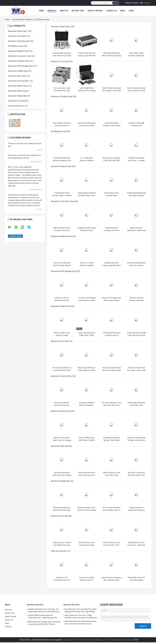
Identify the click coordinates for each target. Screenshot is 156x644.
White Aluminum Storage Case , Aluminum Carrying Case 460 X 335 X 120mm (44, 623)
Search (116, 3)
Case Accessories (16, 106)
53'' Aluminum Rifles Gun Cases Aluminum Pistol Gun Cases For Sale (62, 370)
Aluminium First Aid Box (18, 81)
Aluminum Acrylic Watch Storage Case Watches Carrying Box (136, 440)
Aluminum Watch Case (18, 86)
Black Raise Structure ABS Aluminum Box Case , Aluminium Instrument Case (80, 623)
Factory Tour (78, 11)
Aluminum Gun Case (17, 76)
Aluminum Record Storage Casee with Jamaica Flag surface (136, 300)
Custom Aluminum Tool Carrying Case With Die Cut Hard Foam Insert (87, 56)
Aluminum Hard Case (17, 31)
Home (41, 11)
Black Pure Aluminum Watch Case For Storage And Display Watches (62, 440)
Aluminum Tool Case (17, 36)
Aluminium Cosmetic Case (19, 56)
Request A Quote (132, 3)
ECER (136, 640)
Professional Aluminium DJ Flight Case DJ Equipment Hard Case (112, 335)
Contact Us (111, 11)
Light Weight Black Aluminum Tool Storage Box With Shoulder (87, 91)
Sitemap (8, 627)
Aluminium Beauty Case (18, 51)
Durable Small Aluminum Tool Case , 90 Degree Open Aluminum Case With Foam (44, 610)
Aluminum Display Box (18, 96)
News (123, 11)
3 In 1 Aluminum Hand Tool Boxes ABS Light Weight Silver (62, 91)
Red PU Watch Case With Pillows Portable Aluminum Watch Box (87, 440)
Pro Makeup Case (16, 46)
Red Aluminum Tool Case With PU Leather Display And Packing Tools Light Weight (81, 610)
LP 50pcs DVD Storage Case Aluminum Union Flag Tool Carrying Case (87, 300)
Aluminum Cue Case (17, 101)
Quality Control (95, 11)
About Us (64, 11)
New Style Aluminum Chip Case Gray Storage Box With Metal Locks (62, 475)
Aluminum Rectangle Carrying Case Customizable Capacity (136, 126)
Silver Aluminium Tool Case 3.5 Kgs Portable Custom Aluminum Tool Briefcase (81, 616)
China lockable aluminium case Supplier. (47, 640)
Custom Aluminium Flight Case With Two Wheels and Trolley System (136, 335)
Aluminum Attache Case (18, 61)
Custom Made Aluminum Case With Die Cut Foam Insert (62, 56)
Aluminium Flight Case (18, 71)
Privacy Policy (25, 640)
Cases (131, 11)
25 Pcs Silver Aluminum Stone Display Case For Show (112, 510)
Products (52, 11)
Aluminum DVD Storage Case (21, 66)
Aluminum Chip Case (17, 91)
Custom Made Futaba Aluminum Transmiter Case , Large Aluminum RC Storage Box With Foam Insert (43, 617)
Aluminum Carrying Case (19, 41)
